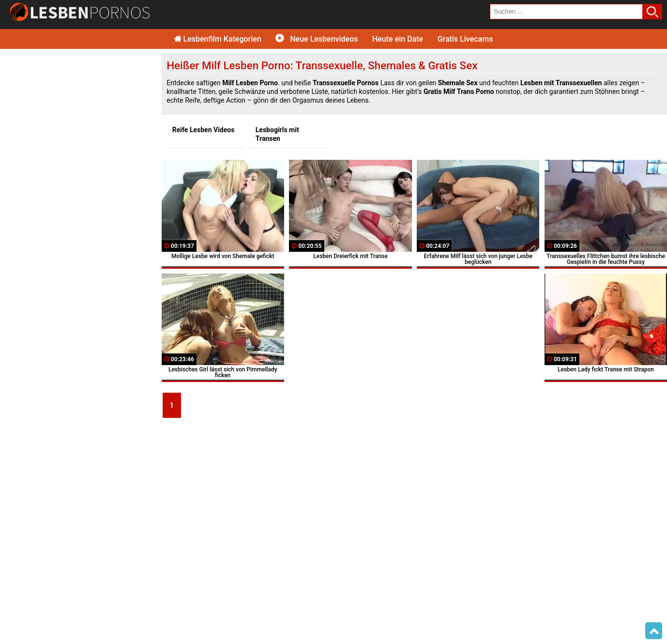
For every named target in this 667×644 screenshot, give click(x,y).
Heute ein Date (398, 39)
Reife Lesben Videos (204, 130)
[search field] (566, 12)
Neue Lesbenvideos (317, 39)
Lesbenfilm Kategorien (218, 39)
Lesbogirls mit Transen (277, 134)
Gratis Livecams (465, 39)
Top (654, 631)
